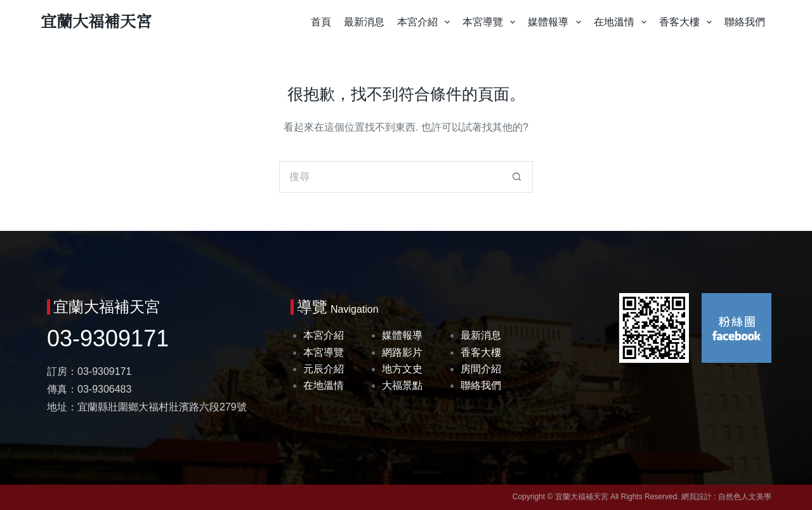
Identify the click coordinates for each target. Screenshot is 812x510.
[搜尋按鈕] (517, 177)
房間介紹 (481, 369)
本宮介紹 (426, 22)
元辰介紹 (324, 369)
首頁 (321, 22)
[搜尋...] (390, 177)
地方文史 (402, 369)
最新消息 (364, 22)
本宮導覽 (491, 22)
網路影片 (402, 352)
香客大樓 (688, 22)
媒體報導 (557, 22)
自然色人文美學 (745, 497)
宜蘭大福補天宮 (96, 22)
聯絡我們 (745, 22)
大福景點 (402, 385)
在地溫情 (623, 22)
